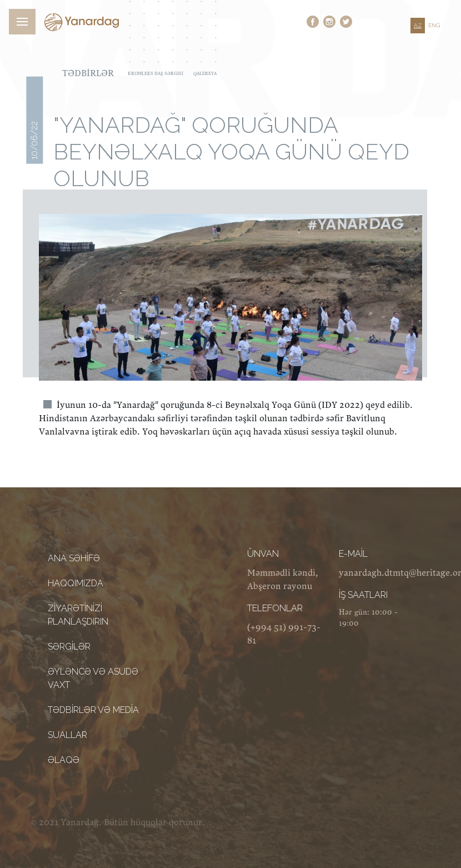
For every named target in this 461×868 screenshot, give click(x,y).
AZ (418, 25)
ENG (434, 25)
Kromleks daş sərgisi (156, 74)
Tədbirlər (88, 73)
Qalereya (205, 74)
